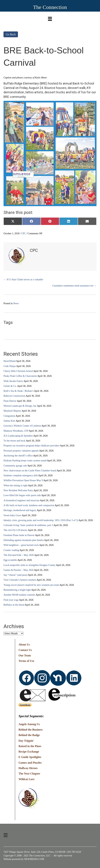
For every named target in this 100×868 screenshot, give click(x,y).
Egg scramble (10, 560)
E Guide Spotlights (30, 757)
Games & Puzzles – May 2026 (19, 570)
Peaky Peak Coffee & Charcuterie (20, 376)
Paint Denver (10, 401)
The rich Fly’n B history (15, 530)
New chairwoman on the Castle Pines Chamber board (30, 471)
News (16, 303)
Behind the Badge (29, 735)
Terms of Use (26, 661)
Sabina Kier (9, 421)
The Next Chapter (30, 774)
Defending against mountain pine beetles (24, 540)
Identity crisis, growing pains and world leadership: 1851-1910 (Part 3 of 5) (41, 520)
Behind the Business (31, 730)
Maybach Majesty (12, 411)
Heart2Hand (9, 361)
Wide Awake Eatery (13, 381)
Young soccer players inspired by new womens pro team (31, 585)
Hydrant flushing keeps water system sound (25, 461)
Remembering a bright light (17, 590)
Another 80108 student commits (19, 595)
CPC (23, 233)
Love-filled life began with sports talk (22, 495)
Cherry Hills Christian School (18, 371)
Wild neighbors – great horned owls (21, 545)
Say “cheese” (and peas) (15, 575)
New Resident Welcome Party (18, 490)
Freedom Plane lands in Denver (19, 535)
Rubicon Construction (14, 396)
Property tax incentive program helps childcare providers (32, 446)
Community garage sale (15, 466)
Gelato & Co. (10, 386)
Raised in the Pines (30, 746)
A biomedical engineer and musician (22, 500)
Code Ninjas (10, 366)
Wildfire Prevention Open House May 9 (23, 480)
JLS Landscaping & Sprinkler (18, 436)
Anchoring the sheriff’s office (18, 456)
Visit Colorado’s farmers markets (20, 580)
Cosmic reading (11, 550)
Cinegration (9, 416)
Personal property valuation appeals (21, 451)
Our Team (25, 655)
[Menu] (50, 18)
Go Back (11, 34)
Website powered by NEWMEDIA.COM (24, 859)
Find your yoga (11, 600)
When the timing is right (16, 485)
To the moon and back (14, 441)
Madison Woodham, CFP (16, 431)
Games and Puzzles (30, 763)
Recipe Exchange (29, 752)
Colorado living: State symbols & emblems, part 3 (28, 525)
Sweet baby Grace (12, 515)
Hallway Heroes (28, 768)
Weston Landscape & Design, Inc (20, 406)
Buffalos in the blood (14, 605)
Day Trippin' (26, 741)
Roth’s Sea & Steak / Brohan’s (19, 391)
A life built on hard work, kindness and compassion (29, 505)
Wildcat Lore (27, 779)
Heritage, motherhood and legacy (20, 510)
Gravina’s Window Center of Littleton (22, 426)
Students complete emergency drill (21, 475)
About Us (24, 645)
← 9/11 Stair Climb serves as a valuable (23, 280)
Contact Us (25, 650)
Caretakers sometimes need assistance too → (74, 286)
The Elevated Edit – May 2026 (19, 555)
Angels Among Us (29, 724)
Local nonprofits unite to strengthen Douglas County (30, 565)
